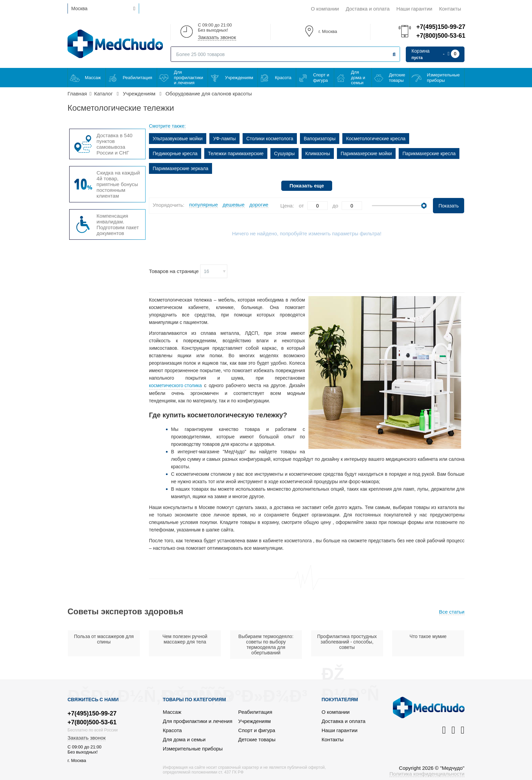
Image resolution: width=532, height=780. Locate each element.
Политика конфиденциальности (427, 774)
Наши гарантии (414, 9)
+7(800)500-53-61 (440, 36)
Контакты (450, 9)
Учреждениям (239, 78)
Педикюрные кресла (175, 153)
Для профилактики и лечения (189, 77)
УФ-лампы (224, 139)
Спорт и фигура (321, 78)
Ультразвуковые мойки (178, 139)
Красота (283, 78)
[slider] (424, 206)
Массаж (93, 78)
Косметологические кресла (376, 139)
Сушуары (284, 153)
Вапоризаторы (320, 139)
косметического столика (175, 385)
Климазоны (318, 153)
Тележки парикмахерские (236, 153)
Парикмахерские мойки (366, 153)
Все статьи (452, 612)
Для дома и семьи (358, 77)
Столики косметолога (270, 139)
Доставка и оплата (368, 9)
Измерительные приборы (443, 78)
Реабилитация (138, 78)
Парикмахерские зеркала (180, 168)
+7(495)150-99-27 (440, 27)
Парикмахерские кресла (429, 153)
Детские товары (397, 78)
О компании (325, 9)
